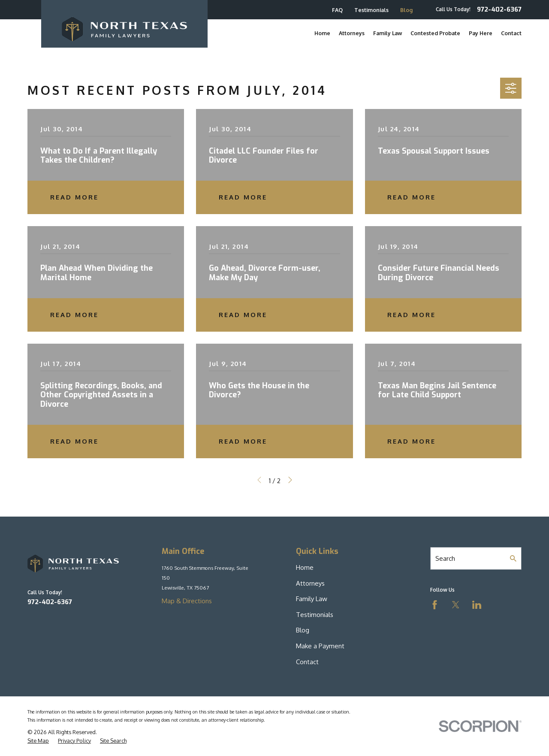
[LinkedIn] (477, 605)
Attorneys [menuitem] (352, 33)
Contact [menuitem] (511, 33)
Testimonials (371, 10)
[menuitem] (38, 741)
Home (305, 567)
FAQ (337, 10)
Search (445, 558)
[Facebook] (435, 605)
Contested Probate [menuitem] (435, 33)
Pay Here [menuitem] (481, 33)
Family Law (312, 599)
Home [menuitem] (322, 33)
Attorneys (310, 583)
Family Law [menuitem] (388, 33)
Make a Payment (320, 646)
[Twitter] (456, 605)
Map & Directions (187, 601)
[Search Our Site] (513, 558)
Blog (406, 10)
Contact (307, 662)
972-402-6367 (499, 10)
